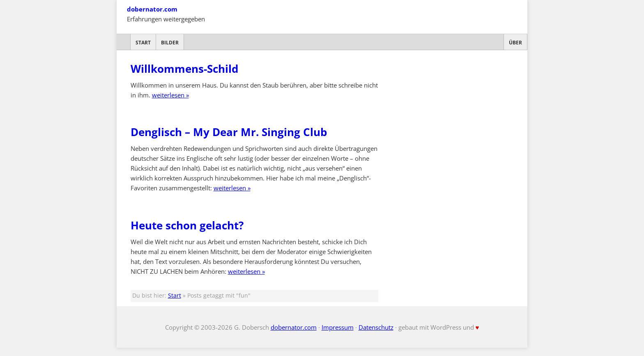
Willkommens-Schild (184, 69)
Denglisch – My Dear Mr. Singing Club (229, 132)
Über (515, 43)
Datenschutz (376, 327)
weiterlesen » (170, 95)
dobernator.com (152, 9)
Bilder (170, 43)
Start (143, 43)
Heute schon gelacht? (187, 225)
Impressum (338, 327)
